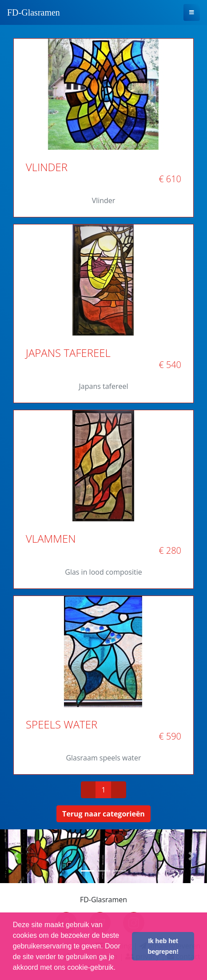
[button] (16, 856)
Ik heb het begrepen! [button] (163, 946)
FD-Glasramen (34, 12)
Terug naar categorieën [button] (103, 814)
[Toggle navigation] (192, 12)
